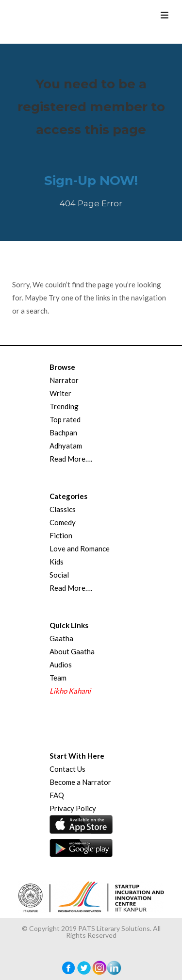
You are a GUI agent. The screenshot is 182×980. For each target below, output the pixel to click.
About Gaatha (72, 651)
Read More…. (71, 459)
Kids (57, 562)
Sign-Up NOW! (91, 181)
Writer (60, 393)
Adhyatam (66, 446)
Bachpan (63, 432)
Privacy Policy (73, 808)
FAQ (57, 795)
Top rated (65, 419)
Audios (61, 664)
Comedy (63, 522)
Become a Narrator (80, 782)
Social (59, 575)
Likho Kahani (70, 691)
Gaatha (61, 638)
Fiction (61, 535)
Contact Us (67, 769)
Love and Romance (80, 548)
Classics (63, 509)
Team (58, 678)
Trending (64, 406)
